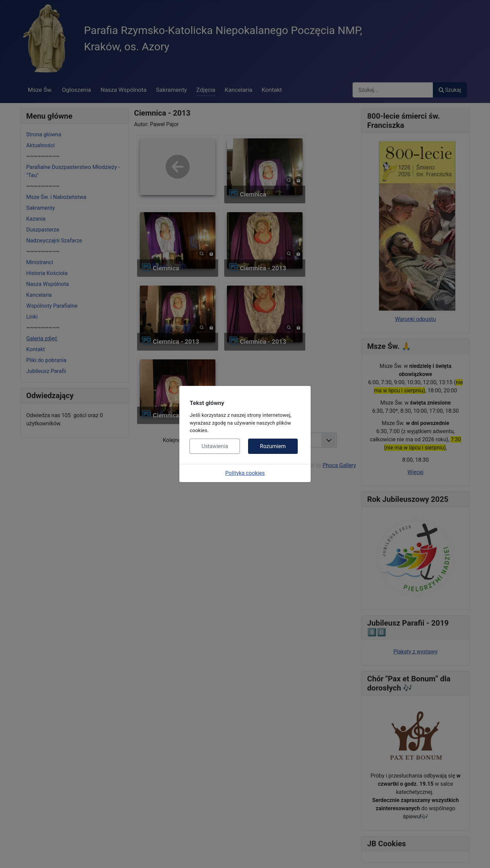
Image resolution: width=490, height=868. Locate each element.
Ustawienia (215, 446)
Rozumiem (273, 446)
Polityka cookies (245, 473)
